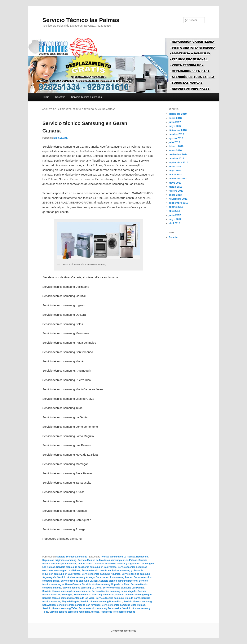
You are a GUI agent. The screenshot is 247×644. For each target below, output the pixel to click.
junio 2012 (175, 215)
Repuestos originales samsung (59, 560)
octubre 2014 (176, 158)
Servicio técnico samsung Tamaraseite (100, 608)
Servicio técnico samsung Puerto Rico (101, 602)
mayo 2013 (175, 183)
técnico (95, 612)
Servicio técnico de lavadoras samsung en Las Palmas (107, 560)
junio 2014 (175, 166)
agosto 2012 (176, 207)
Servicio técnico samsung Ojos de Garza (118, 598)
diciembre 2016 (178, 130)
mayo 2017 (175, 126)
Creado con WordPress (123, 631)
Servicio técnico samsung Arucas (114, 577)
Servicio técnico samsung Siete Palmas (123, 605)
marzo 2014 (176, 174)
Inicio (46, 97)
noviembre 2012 (178, 199)
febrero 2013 (176, 191)
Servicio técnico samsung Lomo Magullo (114, 591)
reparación (142, 557)
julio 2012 (174, 211)
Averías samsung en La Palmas (118, 557)
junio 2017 (175, 122)
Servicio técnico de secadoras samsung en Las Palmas (86, 567)
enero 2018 (175, 118)
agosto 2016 (176, 138)
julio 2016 (174, 142)
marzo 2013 (176, 187)
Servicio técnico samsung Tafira (60, 608)
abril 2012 (174, 223)
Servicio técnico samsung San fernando (79, 605)
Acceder (174, 237)
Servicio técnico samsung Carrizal (79, 581)
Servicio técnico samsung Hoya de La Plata (106, 584)
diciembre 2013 (178, 179)
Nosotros (60, 97)
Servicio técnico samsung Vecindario (70, 612)
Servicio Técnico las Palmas (81, 20)
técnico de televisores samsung (118, 612)
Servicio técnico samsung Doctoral (118, 581)
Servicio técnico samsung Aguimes (101, 574)
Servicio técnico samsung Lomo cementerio (66, 591)
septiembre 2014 (179, 162)
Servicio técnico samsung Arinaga (76, 577)
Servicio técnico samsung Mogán (133, 595)
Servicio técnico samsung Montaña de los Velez (68, 598)
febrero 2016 (176, 146)
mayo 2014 (175, 170)
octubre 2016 (176, 134)
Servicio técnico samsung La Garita (82, 588)
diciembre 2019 (178, 114)
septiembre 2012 (179, 203)
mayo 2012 (175, 219)
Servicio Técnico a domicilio (86, 97)
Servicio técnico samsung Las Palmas (123, 588)
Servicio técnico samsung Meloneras (94, 595)
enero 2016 (175, 150)
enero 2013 (175, 195)
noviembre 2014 (178, 154)
